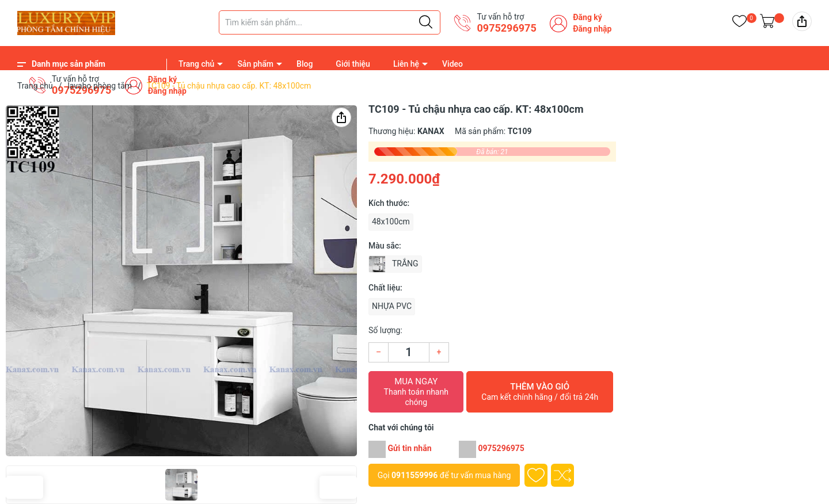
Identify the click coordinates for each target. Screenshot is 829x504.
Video (452, 64)
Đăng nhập (592, 29)
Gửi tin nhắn (409, 448)
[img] (802, 21)
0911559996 (414, 475)
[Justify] (426, 22)
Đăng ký (587, 17)
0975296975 (506, 28)
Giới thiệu (353, 64)
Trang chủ (196, 64)
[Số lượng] (409, 352)
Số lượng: (385, 330)
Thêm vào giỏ (540, 392)
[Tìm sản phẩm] (330, 22)
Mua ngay (416, 392)
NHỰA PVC (392, 306)
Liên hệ (406, 64)
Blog (305, 64)
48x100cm (391, 222)
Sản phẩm (255, 64)
